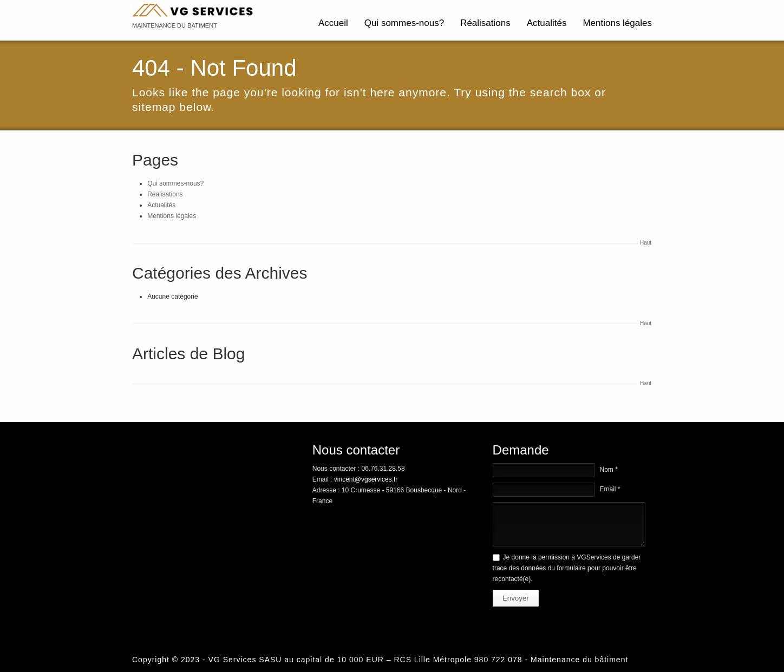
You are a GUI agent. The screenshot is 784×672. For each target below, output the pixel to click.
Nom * (609, 470)
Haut (646, 243)
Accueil (333, 23)
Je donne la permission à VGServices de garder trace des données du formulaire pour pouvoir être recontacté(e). (567, 568)
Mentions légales (617, 23)
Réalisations (485, 23)
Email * (610, 489)
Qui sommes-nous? (404, 23)
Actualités (547, 23)
